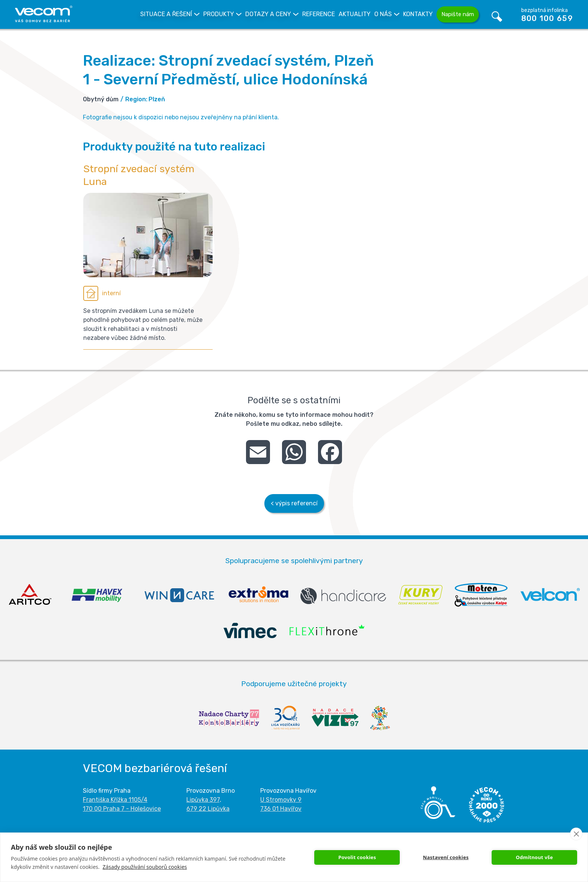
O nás (383, 14)
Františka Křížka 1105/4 (115, 800)
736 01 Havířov (281, 809)
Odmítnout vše (534, 857)
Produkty (219, 14)
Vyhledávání (497, 14)
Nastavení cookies (446, 857)
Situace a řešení (166, 14)
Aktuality (355, 14)
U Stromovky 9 (281, 800)
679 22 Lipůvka (208, 809)
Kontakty (418, 14)
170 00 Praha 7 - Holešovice (122, 809)
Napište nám (458, 14)
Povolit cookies (357, 857)
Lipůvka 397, (204, 800)
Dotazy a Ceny (268, 14)
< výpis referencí (294, 503)
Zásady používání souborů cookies (145, 867)
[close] (576, 834)
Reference (319, 14)
